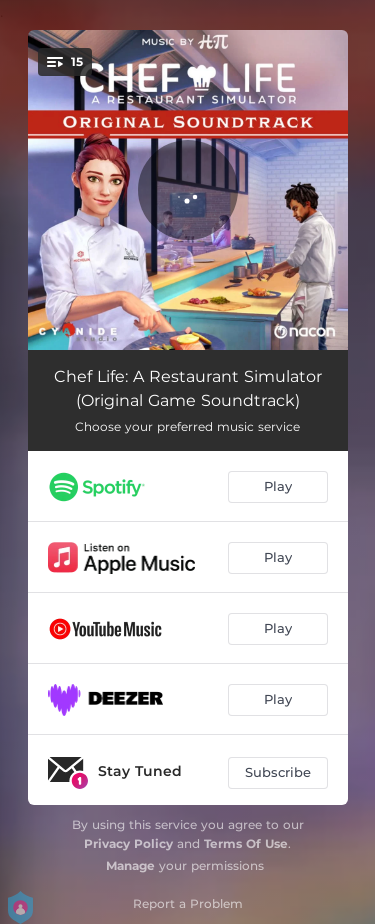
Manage (130, 865)
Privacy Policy (128, 843)
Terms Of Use (246, 843)
